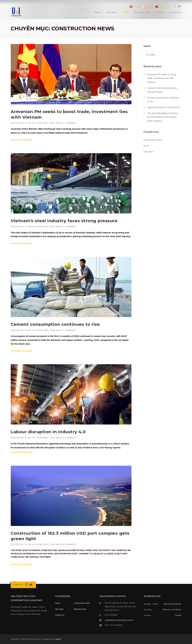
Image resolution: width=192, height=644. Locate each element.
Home (98, 12)
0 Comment (70, 123)
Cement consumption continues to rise (55, 324)
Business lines (142, 12)
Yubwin (58, 639)
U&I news (148, 152)
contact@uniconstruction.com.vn (119, 620)
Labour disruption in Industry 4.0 (48, 432)
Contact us (175, 12)
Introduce (112, 12)
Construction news (153, 140)
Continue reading (23, 140)
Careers (160, 12)
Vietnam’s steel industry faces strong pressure (64, 221)
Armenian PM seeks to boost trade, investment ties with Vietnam (162, 78)
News (126, 12)
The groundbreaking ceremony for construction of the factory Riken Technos (163, 117)
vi (26, 123)
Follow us (18, 585)
